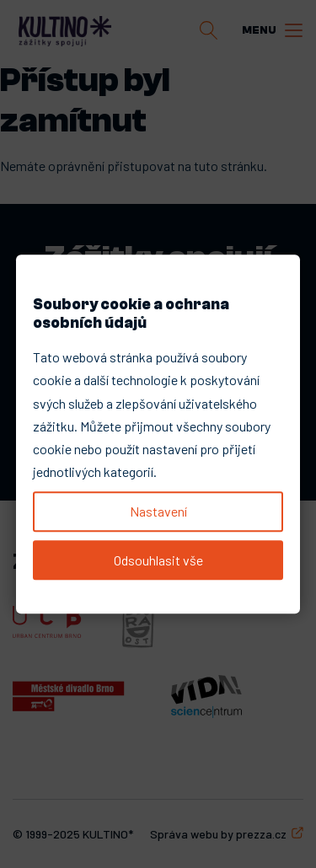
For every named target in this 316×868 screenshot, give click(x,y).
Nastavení (158, 511)
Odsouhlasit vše (158, 560)
